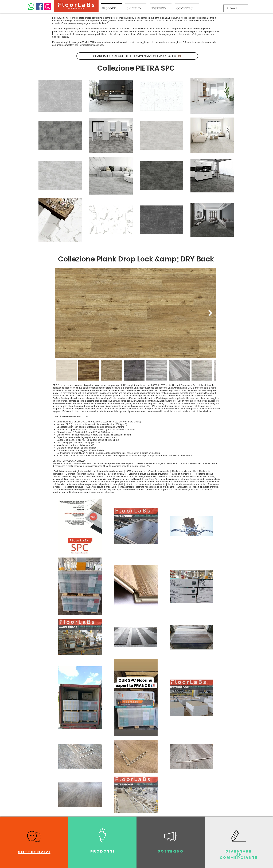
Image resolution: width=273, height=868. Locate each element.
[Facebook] (39, 7)
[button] (34, 836)
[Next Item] (210, 313)
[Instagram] (48, 7)
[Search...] (235, 8)
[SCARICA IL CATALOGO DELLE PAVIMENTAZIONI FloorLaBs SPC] (137, 56)
